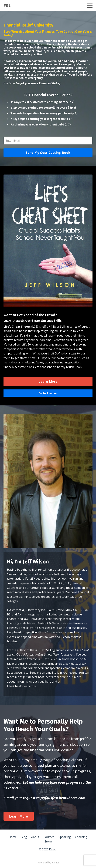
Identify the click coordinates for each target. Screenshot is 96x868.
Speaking (65, 837)
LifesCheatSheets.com (21, 686)
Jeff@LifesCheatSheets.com (41, 677)
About (35, 837)
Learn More (48, 381)
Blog (24, 837)
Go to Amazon (48, 393)
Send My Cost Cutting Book (48, 153)
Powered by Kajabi (48, 862)
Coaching (81, 837)
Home (13, 837)
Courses (49, 837)
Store (48, 841)
